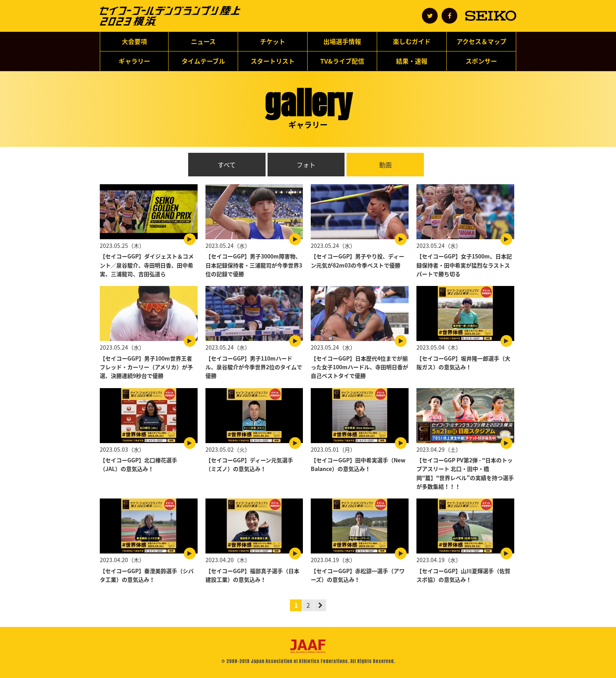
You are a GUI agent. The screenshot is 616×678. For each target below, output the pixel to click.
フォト (306, 165)
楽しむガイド (412, 41)
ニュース (203, 41)
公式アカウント (430, 16)
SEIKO (491, 16)
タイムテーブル (203, 61)
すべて (227, 165)
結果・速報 (412, 61)
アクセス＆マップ (481, 41)
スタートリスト (273, 61)
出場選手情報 (342, 41)
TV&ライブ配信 (342, 61)
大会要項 (134, 41)
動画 (385, 165)
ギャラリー (134, 61)
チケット (273, 41)
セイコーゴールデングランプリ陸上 (170, 16)
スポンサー (481, 61)
